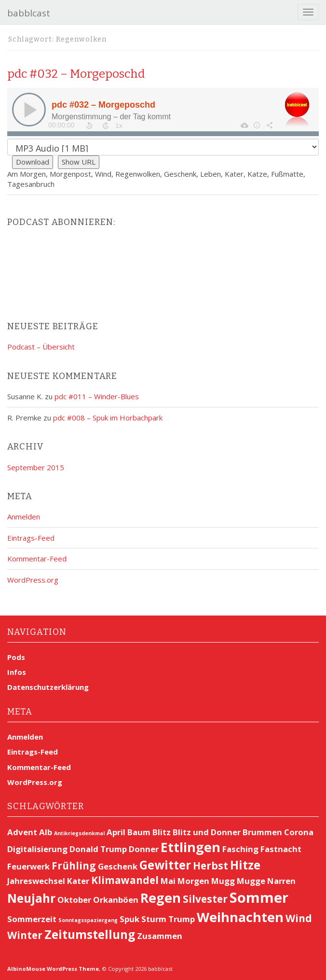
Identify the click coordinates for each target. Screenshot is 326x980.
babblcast (29, 13)
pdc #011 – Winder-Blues (97, 396)
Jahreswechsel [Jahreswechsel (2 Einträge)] (36, 881)
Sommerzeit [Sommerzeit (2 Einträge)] (32, 919)
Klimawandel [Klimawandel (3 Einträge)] (125, 880)
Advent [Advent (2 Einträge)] (22, 832)
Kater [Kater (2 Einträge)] (78, 881)
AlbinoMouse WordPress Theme (53, 969)
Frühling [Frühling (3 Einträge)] (74, 866)
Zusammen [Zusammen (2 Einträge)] (160, 936)
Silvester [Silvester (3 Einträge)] (205, 899)
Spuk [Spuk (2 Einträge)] (129, 919)
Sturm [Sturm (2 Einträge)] (154, 919)
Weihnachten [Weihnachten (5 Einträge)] (240, 917)
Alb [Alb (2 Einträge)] (46, 832)
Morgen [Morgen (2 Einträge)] (193, 881)
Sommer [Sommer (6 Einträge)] (259, 897)
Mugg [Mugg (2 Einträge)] (223, 881)
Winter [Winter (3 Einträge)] (25, 935)
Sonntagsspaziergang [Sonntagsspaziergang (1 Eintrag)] (88, 920)
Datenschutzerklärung (48, 687)
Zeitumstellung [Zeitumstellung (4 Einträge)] (90, 934)
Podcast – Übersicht (41, 347)
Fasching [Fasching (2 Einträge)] (240, 849)
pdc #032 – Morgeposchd (76, 74)
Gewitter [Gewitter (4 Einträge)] (165, 865)
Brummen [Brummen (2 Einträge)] (262, 832)
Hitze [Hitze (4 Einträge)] (245, 865)
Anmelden (24, 517)
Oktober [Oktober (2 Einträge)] (74, 900)
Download (33, 162)
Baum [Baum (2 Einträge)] (139, 832)
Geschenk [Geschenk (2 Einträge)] (118, 866)
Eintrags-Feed (31, 538)
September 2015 (36, 467)
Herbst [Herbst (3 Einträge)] (211, 866)
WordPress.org (33, 580)
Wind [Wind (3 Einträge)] (299, 918)
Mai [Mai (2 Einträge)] (168, 881)
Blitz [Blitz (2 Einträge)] (162, 832)
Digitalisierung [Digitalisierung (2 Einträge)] (37, 849)
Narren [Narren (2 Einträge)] (281, 881)
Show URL (79, 162)
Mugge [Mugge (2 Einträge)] (251, 881)
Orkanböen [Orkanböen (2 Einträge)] (116, 900)
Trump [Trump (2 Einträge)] (182, 919)
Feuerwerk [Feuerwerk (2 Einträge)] (28, 866)
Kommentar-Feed (37, 559)
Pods (16, 657)
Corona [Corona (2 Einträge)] (299, 832)
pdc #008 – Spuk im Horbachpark (108, 418)
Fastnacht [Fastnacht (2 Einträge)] (281, 849)
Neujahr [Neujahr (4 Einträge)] (31, 898)
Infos (17, 672)
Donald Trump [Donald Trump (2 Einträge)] (98, 849)
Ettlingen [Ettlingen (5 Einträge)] (190, 847)
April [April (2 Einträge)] (116, 832)
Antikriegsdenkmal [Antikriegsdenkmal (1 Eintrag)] (79, 833)
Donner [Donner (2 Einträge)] (144, 849)
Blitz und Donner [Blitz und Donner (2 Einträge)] (207, 832)
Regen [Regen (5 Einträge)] (161, 898)
